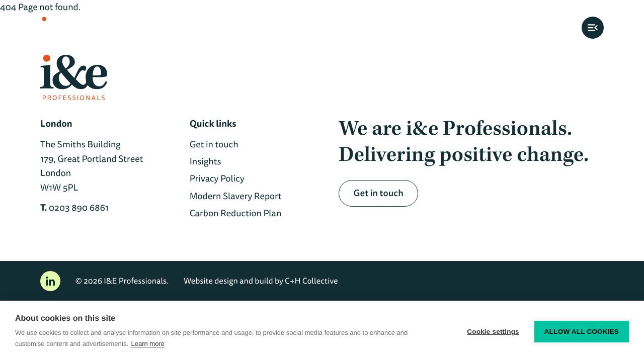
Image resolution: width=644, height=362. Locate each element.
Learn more (147, 344)
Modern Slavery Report (236, 196)
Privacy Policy (217, 178)
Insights (206, 161)
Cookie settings (493, 332)
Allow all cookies (582, 332)
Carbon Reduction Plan (236, 213)
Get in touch (214, 144)
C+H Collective (311, 281)
